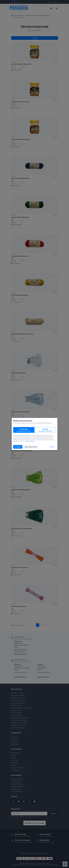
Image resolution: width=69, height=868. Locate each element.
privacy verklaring (30, 441)
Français (52, 447)
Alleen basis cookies (31, 447)
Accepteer (18, 447)
